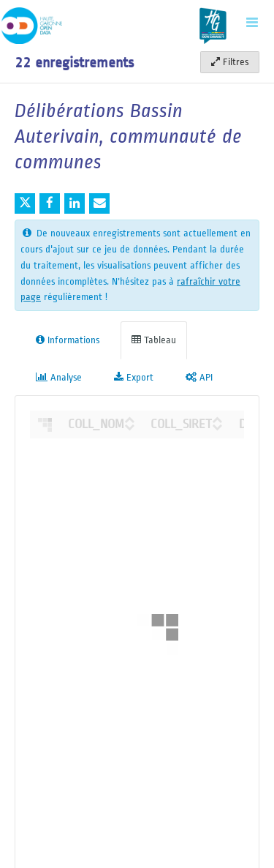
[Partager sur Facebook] (50, 203)
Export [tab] (134, 377)
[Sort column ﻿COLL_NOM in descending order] (129, 425)
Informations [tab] (68, 340)
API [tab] (199, 377)
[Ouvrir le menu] (252, 22)
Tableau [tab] (154, 340)
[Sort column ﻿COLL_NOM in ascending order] (129, 418)
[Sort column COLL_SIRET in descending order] (217, 425)
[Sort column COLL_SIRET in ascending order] (217, 418)
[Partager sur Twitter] (25, 203)
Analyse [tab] (59, 377)
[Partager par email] (99, 203)
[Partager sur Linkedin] (75, 203)
